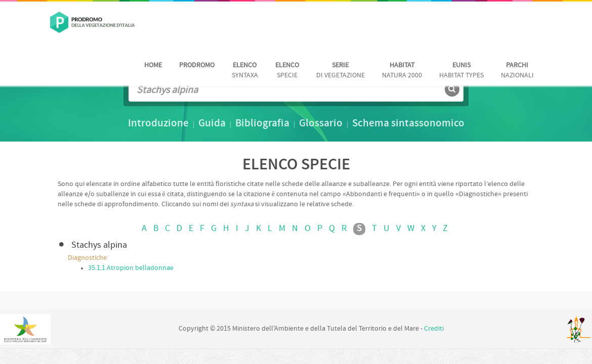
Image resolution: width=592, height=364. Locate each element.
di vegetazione (341, 71)
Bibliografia (262, 124)
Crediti (434, 329)
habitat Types (461, 71)
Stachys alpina (99, 245)
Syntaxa (245, 71)
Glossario (321, 124)
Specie (287, 71)
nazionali (517, 71)
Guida (212, 124)
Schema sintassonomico (408, 124)
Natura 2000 (402, 71)
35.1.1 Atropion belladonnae (131, 268)
